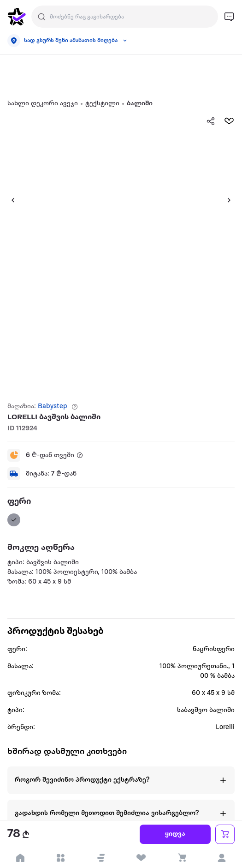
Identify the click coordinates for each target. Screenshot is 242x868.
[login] (222, 858)
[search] (41, 17)
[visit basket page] (182, 858)
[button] (101, 858)
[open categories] (61, 858)
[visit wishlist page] (142, 858)
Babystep (53, 407)
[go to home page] (17, 17)
